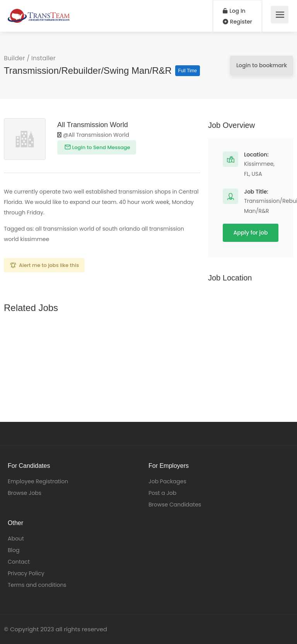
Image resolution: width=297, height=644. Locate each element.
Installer (44, 58)
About (16, 539)
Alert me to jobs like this (49, 265)
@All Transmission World (93, 135)
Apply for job (251, 233)
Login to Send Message (101, 147)
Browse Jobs (25, 493)
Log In (234, 11)
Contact (19, 562)
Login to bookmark (262, 65)
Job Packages (167, 481)
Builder (15, 58)
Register (237, 22)
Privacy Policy (26, 573)
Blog (14, 550)
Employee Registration (38, 481)
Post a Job (162, 493)
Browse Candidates (175, 505)
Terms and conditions (37, 585)
